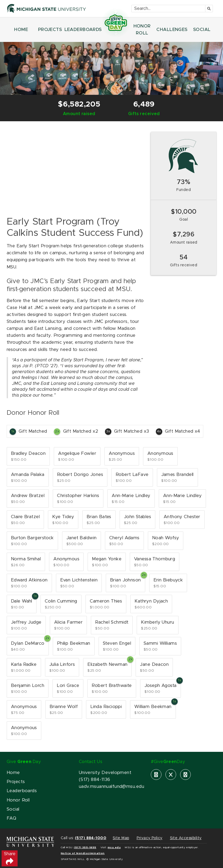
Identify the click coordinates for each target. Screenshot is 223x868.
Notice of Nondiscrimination (83, 853)
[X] (171, 775)
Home (13, 773)
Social (13, 809)
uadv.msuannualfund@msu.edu (111, 787)
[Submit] (209, 9)
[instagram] (185, 775)
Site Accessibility (186, 838)
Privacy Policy (150, 838)
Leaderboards (22, 791)
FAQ (11, 818)
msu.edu (114, 847)
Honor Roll (18, 800)
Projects (16, 782)
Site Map (121, 838)
